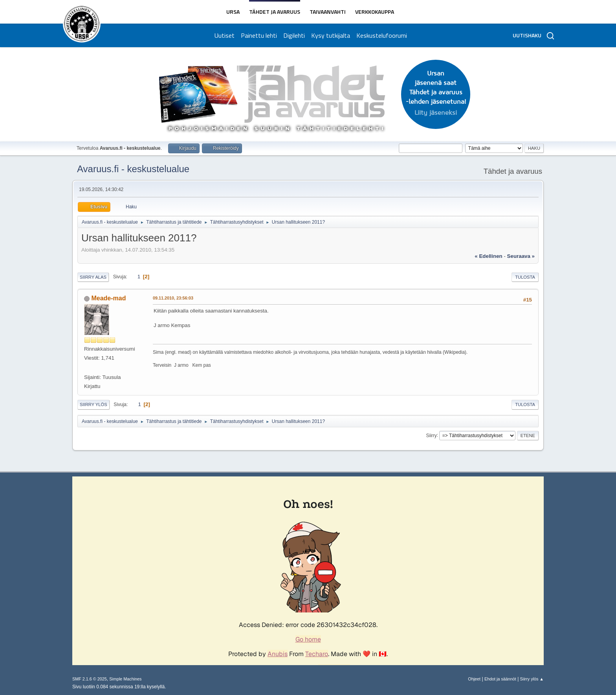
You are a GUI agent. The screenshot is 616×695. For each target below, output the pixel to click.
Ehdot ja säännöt (500, 679)
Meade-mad (108, 298)
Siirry (431, 435)
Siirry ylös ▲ (532, 679)
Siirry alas (93, 277)
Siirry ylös (93, 404)
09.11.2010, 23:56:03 (173, 298)
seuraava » (521, 256)
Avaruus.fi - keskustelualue (133, 169)
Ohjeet (474, 679)
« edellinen (488, 256)
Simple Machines (125, 679)
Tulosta (525, 277)
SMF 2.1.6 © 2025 (90, 679)
